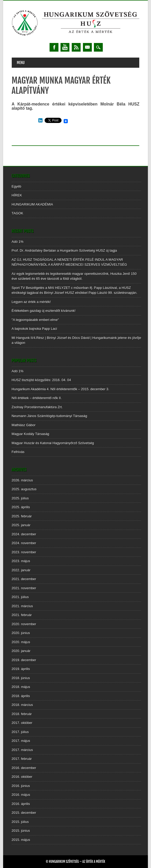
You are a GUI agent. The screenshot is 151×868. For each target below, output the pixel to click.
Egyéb (17, 186)
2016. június (21, 786)
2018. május (21, 687)
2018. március (22, 705)
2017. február (22, 759)
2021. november (24, 588)
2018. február (22, 714)
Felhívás (18, 452)
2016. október (22, 777)
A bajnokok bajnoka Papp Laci (34, 329)
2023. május (21, 561)
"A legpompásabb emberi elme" (35, 320)
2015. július (20, 822)
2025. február (22, 516)
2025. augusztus (24, 489)
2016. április (21, 804)
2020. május (21, 642)
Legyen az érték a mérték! (31, 302)
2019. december (24, 660)
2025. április (21, 507)
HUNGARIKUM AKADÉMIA (32, 204)
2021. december (24, 579)
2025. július (20, 498)
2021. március (22, 606)
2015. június (21, 831)
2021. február (22, 615)
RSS (76, 47)
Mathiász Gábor (24, 425)
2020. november (24, 624)
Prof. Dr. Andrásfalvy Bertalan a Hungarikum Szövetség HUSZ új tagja (64, 250)
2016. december (24, 768)
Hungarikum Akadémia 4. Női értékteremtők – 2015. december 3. (61, 389)
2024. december (24, 534)
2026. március (22, 480)
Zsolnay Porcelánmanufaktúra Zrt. (37, 407)
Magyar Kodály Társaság (31, 434)
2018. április (21, 696)
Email (87, 47)
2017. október (22, 723)
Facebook (54, 47)
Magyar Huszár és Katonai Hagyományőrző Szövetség (53, 443)
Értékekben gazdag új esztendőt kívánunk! (44, 311)
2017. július (20, 732)
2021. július (20, 597)
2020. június (21, 633)
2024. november (24, 543)
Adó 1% (18, 242)
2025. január (21, 525)
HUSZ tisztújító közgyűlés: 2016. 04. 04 (41, 380)
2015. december (24, 813)
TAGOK (18, 213)
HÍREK (17, 195)
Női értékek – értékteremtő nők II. (37, 398)
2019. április (21, 669)
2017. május (21, 741)
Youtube (65, 47)
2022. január (21, 570)
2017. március (22, 750)
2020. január (21, 651)
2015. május (21, 840)
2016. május (21, 795)
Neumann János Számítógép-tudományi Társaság (50, 416)
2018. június (21, 678)
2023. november (24, 552)
